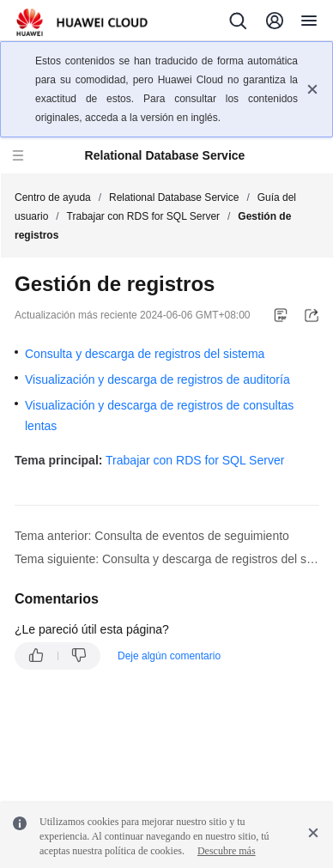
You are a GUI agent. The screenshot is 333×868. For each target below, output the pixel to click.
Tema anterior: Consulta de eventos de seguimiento (152, 536)
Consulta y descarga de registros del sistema (145, 354)
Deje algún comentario (169, 656)
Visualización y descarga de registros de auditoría (157, 379)
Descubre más (227, 851)
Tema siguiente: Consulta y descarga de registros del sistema (167, 559)
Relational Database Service (174, 197)
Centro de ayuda (53, 197)
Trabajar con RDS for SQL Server (144, 216)
